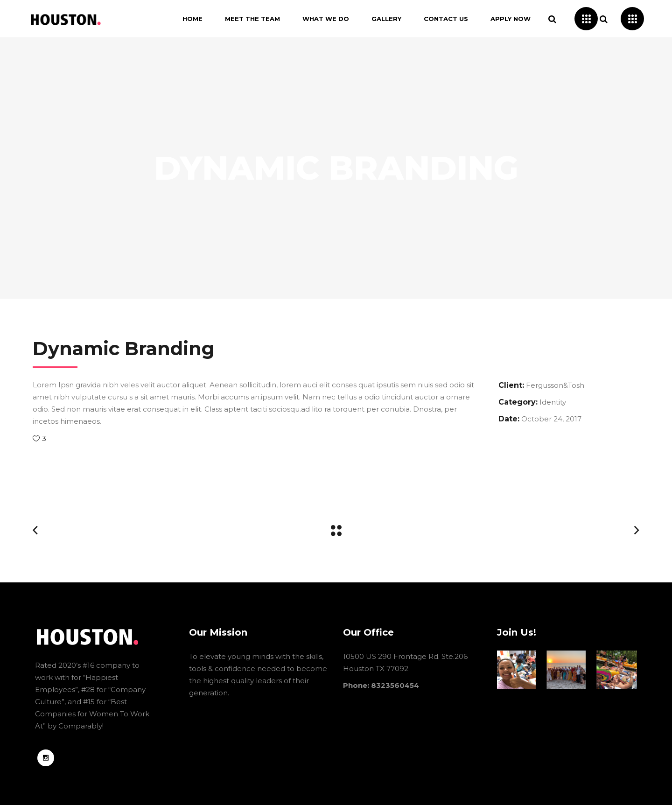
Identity (553, 402)
